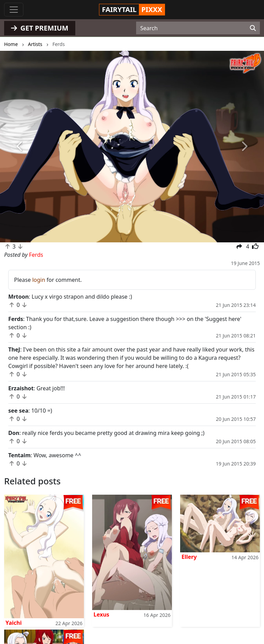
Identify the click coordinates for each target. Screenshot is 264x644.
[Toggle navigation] (14, 10)
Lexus (101, 614)
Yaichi (14, 623)
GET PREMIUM (40, 28)
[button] (20, 147)
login (39, 280)
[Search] (253, 28)
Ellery (189, 557)
